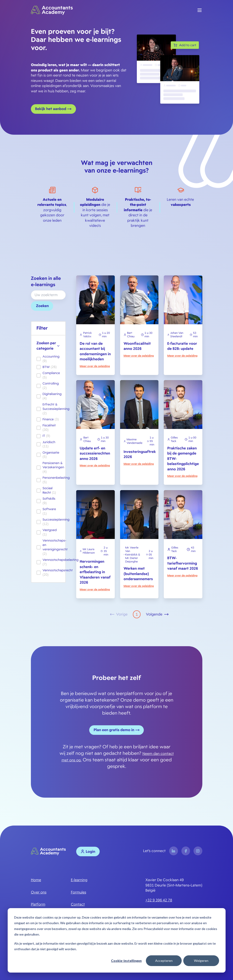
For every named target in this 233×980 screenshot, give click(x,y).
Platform (38, 904)
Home (36, 880)
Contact (78, 904)
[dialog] (117, 940)
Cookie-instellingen (126, 961)
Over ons (39, 892)
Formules (79, 892)
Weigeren (201, 961)
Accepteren (164, 961)
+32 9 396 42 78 (159, 900)
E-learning (79, 880)
